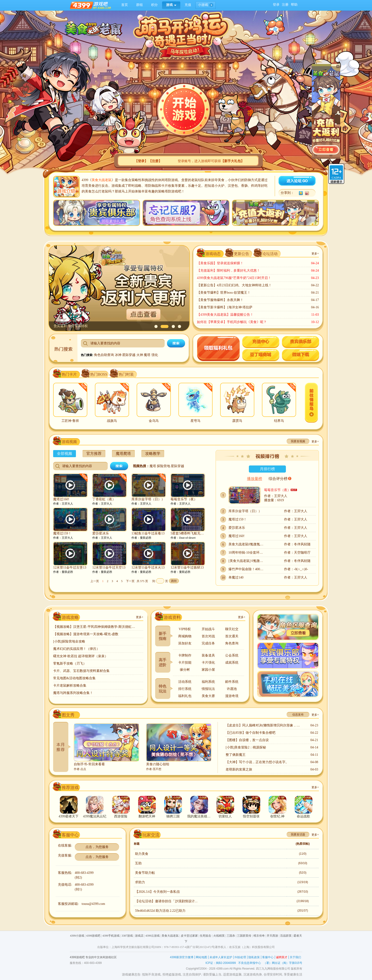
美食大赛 (208, 696)
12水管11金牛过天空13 (109, 567)
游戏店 (139, 936)
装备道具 (208, 655)
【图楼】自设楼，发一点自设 (247, 740)
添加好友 (185, 643)
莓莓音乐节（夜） (184, 499)
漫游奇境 (232, 696)
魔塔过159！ (62, 533)
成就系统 (232, 663)
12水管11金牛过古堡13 (70, 567)
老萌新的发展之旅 (239, 769)
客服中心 (268, 957)
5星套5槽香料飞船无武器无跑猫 (188, 533)
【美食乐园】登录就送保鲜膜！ (220, 263)
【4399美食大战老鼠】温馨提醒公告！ (225, 315)
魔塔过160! (61, 499)
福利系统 (208, 682)
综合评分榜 (278, 479)
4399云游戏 (153, 936)
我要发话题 (298, 834)
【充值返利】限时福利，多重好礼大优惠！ (228, 271)
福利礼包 (185, 696)
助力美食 (142, 854)
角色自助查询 (104, 355)
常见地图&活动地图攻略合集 (74, 678)
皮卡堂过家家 (189, 936)
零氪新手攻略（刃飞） (70, 663)
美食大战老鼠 (102, 180)
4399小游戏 (77, 936)
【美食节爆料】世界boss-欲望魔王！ (224, 293)
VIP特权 (185, 629)
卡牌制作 (185, 655)
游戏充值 (261, 342)
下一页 (130, 581)
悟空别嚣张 (251, 816)
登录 (276, 5)
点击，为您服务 (97, 847)
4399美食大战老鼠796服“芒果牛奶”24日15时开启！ (234, 278)
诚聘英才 (282, 957)
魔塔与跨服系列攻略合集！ (73, 693)
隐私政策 (254, 957)
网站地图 (201, 957)
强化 (155, 355)
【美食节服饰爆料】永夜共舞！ (220, 300)
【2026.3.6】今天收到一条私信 (157, 892)
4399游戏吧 (93, 936)
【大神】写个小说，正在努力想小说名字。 (257, 762)
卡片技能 (185, 663)
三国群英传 (244, 936)
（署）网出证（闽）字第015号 (283, 963)
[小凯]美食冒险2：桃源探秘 (246, 747)
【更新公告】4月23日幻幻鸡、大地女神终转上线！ (234, 285)
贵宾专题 (301, 342)
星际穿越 (129, 355)
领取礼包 (218, 349)
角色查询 (232, 643)
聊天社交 (232, 629)
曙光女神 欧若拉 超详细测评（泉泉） (81, 656)
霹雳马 (237, 421)
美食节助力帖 (145, 873)
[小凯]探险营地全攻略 (69, 641)
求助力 (140, 882)
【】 (141, 161)
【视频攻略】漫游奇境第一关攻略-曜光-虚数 (86, 634)
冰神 (119, 355)
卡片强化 (208, 663)
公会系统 (232, 655)
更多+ (315, 254)
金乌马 (154, 421)
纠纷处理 (240, 957)
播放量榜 (255, 479)
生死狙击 (205, 936)
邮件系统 (232, 682)
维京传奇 (259, 936)
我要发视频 (298, 441)
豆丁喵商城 (261, 355)
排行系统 (185, 689)
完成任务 (208, 643)
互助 (138, 863)
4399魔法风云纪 (95, 816)
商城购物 (185, 636)
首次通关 (232, 636)
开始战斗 (208, 629)
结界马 (279, 421)
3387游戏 (127, 936)
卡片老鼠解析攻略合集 (70, 686)
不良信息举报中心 (250, 963)
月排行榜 (267, 469)
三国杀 (231, 936)
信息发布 (298, 715)
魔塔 (148, 355)
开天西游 (272, 936)
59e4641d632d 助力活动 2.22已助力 (160, 911)
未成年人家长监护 (221, 957)
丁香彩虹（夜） (104, 499)
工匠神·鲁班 (70, 421)
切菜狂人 (225, 816)
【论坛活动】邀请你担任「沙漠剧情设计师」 (168, 901)
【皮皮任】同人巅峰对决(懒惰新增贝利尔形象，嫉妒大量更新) (264, 725)
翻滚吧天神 (147, 816)
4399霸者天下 (69, 816)
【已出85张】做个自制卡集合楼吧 (251, 733)
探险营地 (163, 466)
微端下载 (301, 355)
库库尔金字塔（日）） (148, 499)
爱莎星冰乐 (101, 533)
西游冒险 (121, 816)
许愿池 (232, 689)
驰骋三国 (173, 816)
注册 (285, 5)
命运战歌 (303, 816)
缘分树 (185, 670)
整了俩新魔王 (236, 755)
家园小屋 (208, 670)
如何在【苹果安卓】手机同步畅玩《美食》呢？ (232, 322)
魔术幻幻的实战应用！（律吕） (76, 649)
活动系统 (185, 682)
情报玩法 (208, 689)
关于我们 (295, 957)
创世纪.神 (277, 816)
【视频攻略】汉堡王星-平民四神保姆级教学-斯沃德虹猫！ (95, 627)
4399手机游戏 (111, 936)
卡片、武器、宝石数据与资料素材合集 (81, 671)
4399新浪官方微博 (182, 957)
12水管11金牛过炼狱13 (187, 567)
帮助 (294, 5)
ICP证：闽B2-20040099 (221, 963)
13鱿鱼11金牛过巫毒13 (148, 533)
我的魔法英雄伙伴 (199, 816)
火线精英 (219, 936)
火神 (140, 355)
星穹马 (195, 421)
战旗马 (112, 421)
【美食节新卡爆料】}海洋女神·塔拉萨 (225, 307)
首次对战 (208, 636)
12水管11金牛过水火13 (148, 567)
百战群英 (286, 936)
